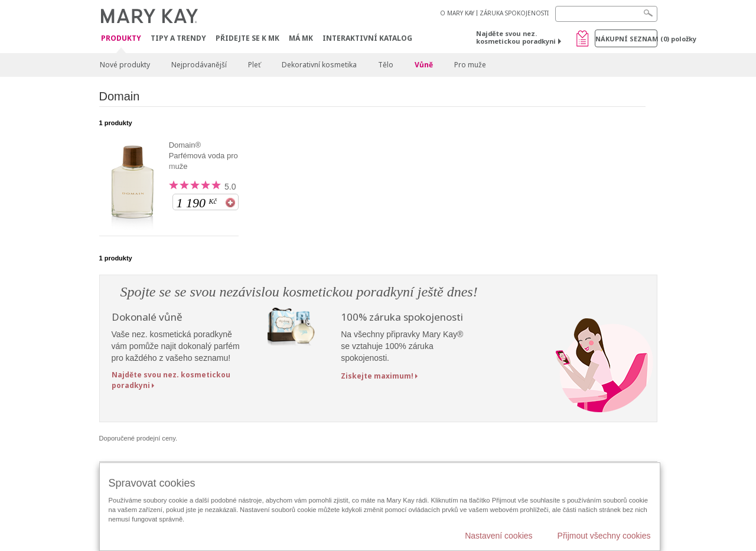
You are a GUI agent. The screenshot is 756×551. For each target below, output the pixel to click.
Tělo (386, 65)
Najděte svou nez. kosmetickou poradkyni (516, 37)
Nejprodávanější (199, 65)
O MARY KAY (457, 13)
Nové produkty (125, 65)
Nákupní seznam (626, 39)
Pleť (254, 65)
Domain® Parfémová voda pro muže (203, 156)
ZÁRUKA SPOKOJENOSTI (514, 13)
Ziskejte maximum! (377, 376)
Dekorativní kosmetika (319, 65)
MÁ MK (301, 38)
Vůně (424, 65)
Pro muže (470, 65)
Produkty (121, 39)
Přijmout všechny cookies (604, 536)
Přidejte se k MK (247, 38)
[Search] (606, 14)
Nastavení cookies (498, 536)
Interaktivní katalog (367, 38)
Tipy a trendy (178, 38)
